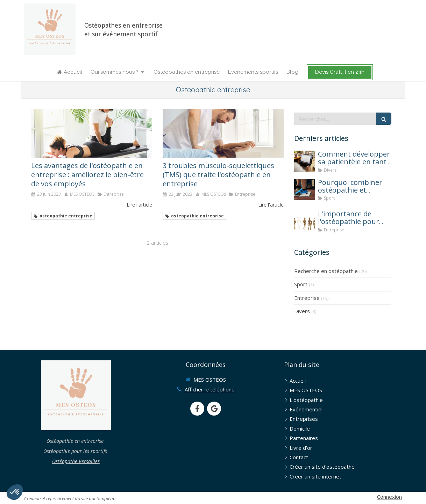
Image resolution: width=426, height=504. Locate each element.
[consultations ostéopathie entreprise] (92, 133)
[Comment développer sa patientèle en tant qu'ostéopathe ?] (305, 161)
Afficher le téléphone (210, 389)
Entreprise (307, 298)
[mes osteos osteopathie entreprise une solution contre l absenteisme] (305, 221)
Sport (301, 284)
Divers (302, 311)
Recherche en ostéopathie (326, 271)
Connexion (389, 497)
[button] (15, 492)
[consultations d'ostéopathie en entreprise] (223, 133)
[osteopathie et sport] (305, 189)
